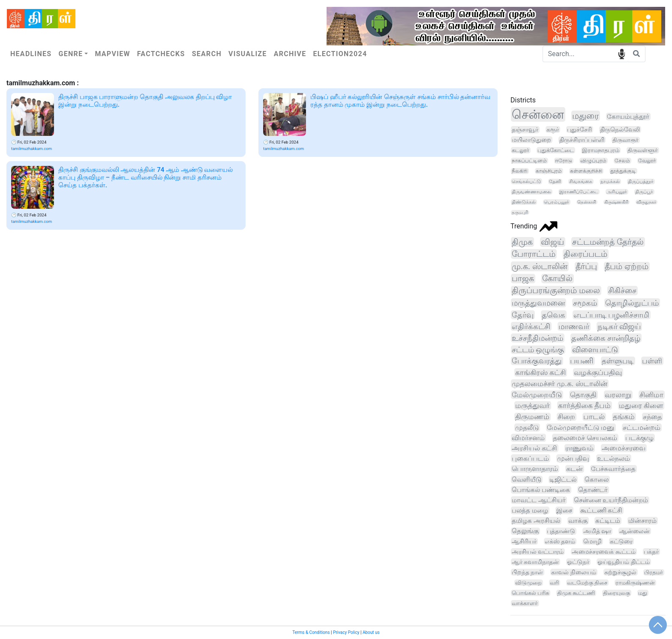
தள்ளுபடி (618, 361)
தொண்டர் (593, 490)
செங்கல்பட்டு (526, 181)
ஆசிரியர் (524, 541)
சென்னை (538, 114)
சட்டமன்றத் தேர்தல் (608, 242)
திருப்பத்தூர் (641, 181)
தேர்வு (523, 315)
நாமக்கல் (610, 181)
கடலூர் (520, 150)
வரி (554, 583)
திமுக (522, 242)
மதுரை (585, 116)
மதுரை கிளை (641, 405)
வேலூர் (647, 161)
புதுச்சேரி (579, 129)
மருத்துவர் (532, 405)
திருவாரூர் (625, 140)
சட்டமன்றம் (642, 427)
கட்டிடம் (608, 521)
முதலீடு (527, 427)
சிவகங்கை (581, 181)
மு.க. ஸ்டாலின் (540, 266)
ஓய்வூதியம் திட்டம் (623, 562)
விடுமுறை (528, 583)
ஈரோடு (564, 161)
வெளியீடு (526, 480)
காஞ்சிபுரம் (549, 171)
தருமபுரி (520, 212)
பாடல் (594, 417)
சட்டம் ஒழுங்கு (538, 350)
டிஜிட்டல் (563, 480)
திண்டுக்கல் (524, 202)
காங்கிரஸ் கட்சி (540, 372)
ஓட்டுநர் (578, 562)
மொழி (592, 541)
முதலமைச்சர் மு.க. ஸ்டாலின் (559, 384)
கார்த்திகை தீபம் (584, 405)
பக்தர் (651, 552)
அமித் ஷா (597, 531)
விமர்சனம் (528, 438)
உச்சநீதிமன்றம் (537, 338)
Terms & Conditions (311, 632)
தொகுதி (583, 395)
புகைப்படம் (530, 458)
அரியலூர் (617, 192)
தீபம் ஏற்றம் (627, 267)
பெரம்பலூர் (556, 202)
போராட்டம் (534, 254)
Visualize (248, 54)
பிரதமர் (654, 572)
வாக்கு (578, 521)
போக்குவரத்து (537, 361)
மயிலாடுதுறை (531, 140)
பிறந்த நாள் (527, 572)
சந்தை (652, 417)
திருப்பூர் (644, 192)
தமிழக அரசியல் (536, 521)
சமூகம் (585, 303)
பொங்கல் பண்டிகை (541, 490)
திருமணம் (532, 417)
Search (207, 54)
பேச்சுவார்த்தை (613, 469)
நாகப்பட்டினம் (529, 161)
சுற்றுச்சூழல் (620, 572)
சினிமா (651, 395)
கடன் (574, 469)
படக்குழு (639, 438)
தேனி (555, 181)
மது (643, 593)
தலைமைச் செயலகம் (585, 438)
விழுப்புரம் (593, 161)
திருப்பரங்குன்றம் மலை (556, 291)
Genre (70, 54)
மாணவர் (574, 326)
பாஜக (523, 279)
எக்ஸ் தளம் (560, 541)
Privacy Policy (346, 632)
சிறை (566, 417)
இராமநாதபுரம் (601, 150)
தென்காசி (587, 202)
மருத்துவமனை (538, 303)
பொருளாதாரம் (535, 469)
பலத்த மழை (530, 510)
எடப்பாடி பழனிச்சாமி (612, 315)
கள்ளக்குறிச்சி (586, 171)
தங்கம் (624, 417)
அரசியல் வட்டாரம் (538, 552)
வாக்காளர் (525, 603)
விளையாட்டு (595, 350)
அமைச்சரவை (624, 448)
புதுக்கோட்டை (556, 150)
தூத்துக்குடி (623, 171)
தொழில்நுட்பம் (632, 303)
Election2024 (340, 54)
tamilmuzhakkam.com (31, 148)
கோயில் (557, 279)
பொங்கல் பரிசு (530, 593)
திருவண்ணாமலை (531, 192)
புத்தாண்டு (561, 531)
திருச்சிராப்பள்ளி (582, 140)
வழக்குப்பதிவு (598, 372)
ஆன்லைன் (634, 531)
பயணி (582, 361)
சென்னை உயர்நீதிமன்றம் (611, 500)
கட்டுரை (621, 541)
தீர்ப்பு (586, 267)
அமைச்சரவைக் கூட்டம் (603, 552)
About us (371, 632)
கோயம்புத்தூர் (628, 117)
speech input (622, 53)
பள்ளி (652, 361)
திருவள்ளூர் (643, 150)
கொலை (597, 480)
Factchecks (161, 54)
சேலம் (622, 161)
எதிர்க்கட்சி (531, 326)
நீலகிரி (520, 171)
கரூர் (553, 129)
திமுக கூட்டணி (576, 593)
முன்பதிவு (573, 458)
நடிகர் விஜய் (619, 326)
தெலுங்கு (525, 531)
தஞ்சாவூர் (525, 130)
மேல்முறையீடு (537, 395)
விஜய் (552, 242)
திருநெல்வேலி (620, 129)
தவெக (553, 315)
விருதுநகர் (646, 202)
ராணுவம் (579, 448)
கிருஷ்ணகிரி (616, 202)
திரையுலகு (616, 593)
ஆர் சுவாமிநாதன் (535, 562)
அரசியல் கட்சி (534, 448)
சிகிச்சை (622, 291)
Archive (290, 54)
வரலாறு (618, 395)
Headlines (31, 54)
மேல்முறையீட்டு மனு (581, 427)
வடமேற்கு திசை (587, 583)
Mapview (112, 54)
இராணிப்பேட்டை (579, 192)
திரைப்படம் (585, 254)
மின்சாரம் (642, 521)
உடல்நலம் (613, 458)
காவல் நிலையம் (573, 572)
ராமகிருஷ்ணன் (635, 583)
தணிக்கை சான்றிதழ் (606, 338)
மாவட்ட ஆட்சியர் (539, 500)
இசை (564, 510)
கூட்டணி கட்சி (601, 510)
